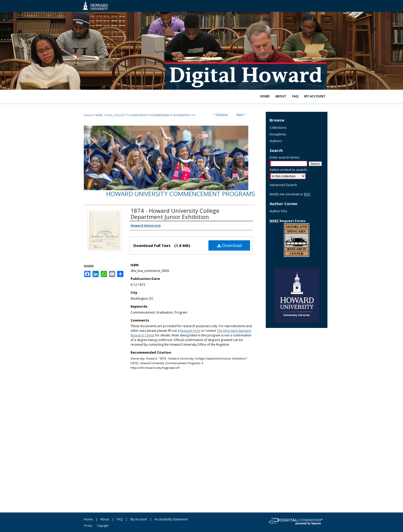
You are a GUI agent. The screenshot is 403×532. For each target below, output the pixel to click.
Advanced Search (283, 185)
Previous (222, 114)
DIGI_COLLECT (116, 115)
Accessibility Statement (171, 519)
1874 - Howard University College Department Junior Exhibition (175, 214)
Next (240, 114)
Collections (278, 127)
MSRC (99, 115)
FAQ (120, 519)
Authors (276, 141)
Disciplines (278, 134)
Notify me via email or (290, 194)
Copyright (103, 526)
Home (88, 115)
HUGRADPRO (181, 115)
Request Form (190, 331)
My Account (139, 519)
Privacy (88, 526)
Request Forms (287, 221)
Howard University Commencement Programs (181, 194)
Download (229, 245)
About (105, 519)
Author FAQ (278, 211)
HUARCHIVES (138, 115)
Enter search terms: (285, 157)
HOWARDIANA (160, 115)
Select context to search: (289, 170)
